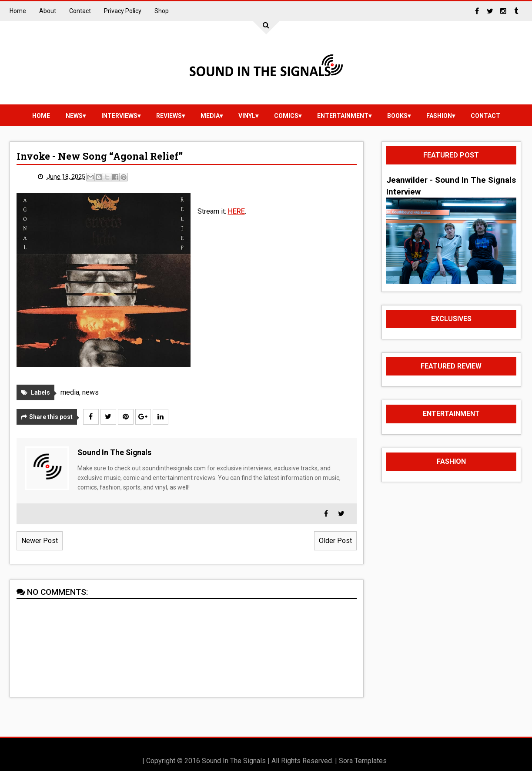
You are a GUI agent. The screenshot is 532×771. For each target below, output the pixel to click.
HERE (236, 211)
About (48, 11)
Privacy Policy (123, 11)
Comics (286, 116)
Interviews (119, 116)
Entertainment (343, 116)
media (210, 116)
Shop (162, 11)
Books (397, 116)
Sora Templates (363, 761)
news (74, 116)
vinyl (247, 116)
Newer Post (40, 541)
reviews (169, 116)
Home (18, 11)
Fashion (439, 116)
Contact (80, 11)
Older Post (335, 541)
